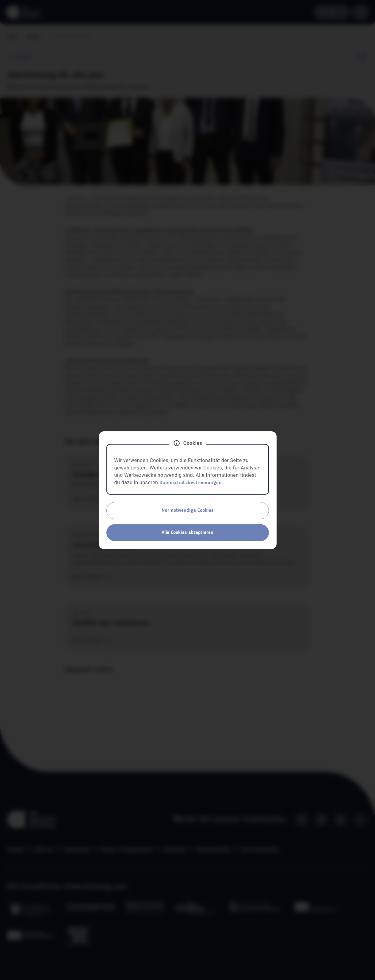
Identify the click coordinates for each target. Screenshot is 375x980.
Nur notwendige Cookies (187, 511)
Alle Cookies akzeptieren (187, 533)
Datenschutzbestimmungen (191, 483)
